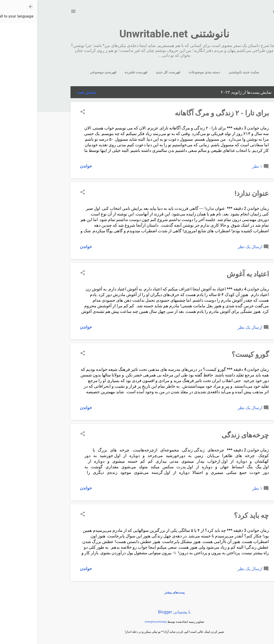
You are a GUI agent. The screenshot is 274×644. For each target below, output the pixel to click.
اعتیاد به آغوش (210, 274)
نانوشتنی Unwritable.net (137, 34)
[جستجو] (238, 13)
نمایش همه (49, 92)
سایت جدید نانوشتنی (206, 72)
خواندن (49, 166)
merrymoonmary (118, 622)
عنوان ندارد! (214, 193)
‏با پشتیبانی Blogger (137, 612)
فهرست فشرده (99, 72)
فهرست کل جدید (131, 72)
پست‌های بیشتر (137, 592)
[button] (45, 112)
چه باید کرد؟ (214, 515)
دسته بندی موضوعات (167, 72)
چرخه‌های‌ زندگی (208, 435)
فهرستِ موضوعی (66, 72)
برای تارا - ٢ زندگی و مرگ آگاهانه (184, 113)
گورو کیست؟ (213, 354)
